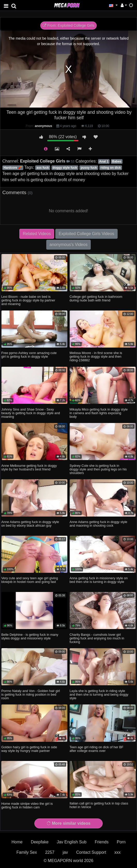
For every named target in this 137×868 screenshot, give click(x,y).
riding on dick (111, 168)
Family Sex (27, 852)
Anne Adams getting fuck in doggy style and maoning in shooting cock (98, 524)
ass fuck (43, 168)
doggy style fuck (65, 168)
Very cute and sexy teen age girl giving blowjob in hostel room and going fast (30, 580)
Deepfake (40, 842)
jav (65, 852)
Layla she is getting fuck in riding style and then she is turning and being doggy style (99, 694)
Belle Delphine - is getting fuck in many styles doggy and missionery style (30, 636)
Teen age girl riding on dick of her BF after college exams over (96, 749)
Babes (117, 161)
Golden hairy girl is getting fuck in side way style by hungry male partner (29, 749)
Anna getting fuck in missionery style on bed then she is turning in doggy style (99, 580)
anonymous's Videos (69, 245)
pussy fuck (89, 168)
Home (17, 842)
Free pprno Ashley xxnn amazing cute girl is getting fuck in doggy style (29, 355)
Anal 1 (104, 161)
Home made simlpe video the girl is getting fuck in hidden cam (27, 805)
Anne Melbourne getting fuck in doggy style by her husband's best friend (29, 467)
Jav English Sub (72, 842)
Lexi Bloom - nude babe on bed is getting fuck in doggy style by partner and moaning (28, 300)
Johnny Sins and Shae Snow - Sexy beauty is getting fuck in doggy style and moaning (31, 413)
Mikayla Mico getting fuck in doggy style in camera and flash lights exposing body (99, 413)
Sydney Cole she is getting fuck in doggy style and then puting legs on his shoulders (98, 469)
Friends (101, 842)
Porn (121, 842)
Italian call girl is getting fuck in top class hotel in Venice (99, 805)
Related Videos (37, 234)
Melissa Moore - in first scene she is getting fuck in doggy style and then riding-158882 (96, 357)
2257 (50, 852)
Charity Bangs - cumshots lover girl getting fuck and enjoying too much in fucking (97, 638)
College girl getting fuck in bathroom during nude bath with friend (96, 298)
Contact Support (91, 852)
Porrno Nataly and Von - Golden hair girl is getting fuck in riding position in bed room (31, 694)
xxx (117, 852)
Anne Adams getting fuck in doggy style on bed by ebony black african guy (30, 524)
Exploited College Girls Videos (86, 234)
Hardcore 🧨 (13, 168)
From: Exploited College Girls (68, 25)
